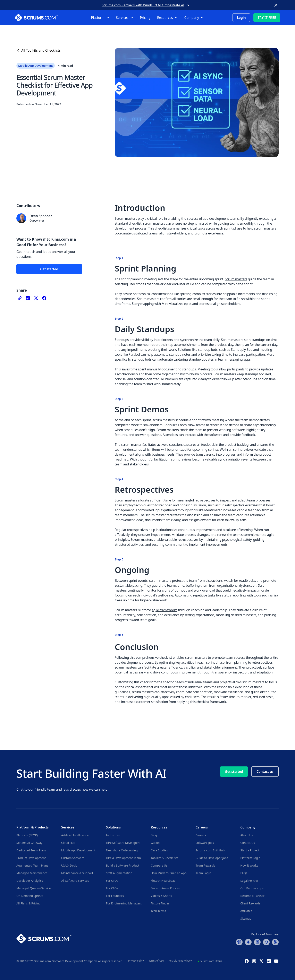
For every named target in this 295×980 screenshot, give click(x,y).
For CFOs (112, 888)
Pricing (145, 18)
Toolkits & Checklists (164, 858)
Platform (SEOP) (27, 835)
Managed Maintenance (32, 873)
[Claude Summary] (275, 942)
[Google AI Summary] (248, 942)
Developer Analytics (30, 881)
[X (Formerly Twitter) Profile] (261, 961)
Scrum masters (236, 279)
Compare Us (159, 865)
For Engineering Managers (124, 903)
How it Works (249, 865)
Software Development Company (75, 961)
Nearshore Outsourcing (122, 850)
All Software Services (75, 881)
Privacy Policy (136, 961)
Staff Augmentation (119, 873)
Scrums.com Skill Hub (210, 850)
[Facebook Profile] (247, 961)
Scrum (142, 299)
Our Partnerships (252, 888)
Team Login (203, 873)
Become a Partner (252, 896)
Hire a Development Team (123, 858)
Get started (49, 269)
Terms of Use (156, 961)
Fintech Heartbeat (163, 881)
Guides (155, 843)
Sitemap (246, 918)
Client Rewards (250, 903)
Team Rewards (205, 865)
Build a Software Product (123, 865)
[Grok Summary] (266, 942)
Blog (154, 835)
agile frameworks (165, 610)
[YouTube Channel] (276, 961)
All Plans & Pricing (28, 903)
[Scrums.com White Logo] (43, 18)
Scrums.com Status (211, 961)
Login (241, 18)
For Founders (115, 896)
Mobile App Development (78, 850)
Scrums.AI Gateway (29, 843)
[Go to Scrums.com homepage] (44, 938)
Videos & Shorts (161, 896)
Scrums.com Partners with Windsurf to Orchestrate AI (143, 5)
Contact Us (248, 843)
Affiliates (246, 911)
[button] (100, 18)
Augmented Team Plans (32, 865)
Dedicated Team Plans (31, 850)
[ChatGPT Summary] (239, 942)
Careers (201, 835)
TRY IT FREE (267, 18)
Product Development (31, 858)
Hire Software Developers (123, 843)
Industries (113, 835)
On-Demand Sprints (30, 896)
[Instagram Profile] (254, 961)
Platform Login (250, 858)
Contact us (265, 772)
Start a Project (250, 850)
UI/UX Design (70, 865)
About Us (246, 835)
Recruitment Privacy (180, 961)
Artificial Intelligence (75, 835)
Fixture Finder (160, 903)
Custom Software (73, 858)
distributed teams (145, 233)
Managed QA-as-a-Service (34, 888)
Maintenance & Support (77, 873)
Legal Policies (249, 881)
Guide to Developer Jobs (212, 858)
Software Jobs (205, 843)
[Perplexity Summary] (257, 942)
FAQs (244, 873)
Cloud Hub (68, 843)
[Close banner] (276, 5)
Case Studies (159, 850)
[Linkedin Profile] (269, 961)
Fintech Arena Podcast (166, 888)
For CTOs (112, 881)
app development (128, 662)
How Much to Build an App (169, 873)
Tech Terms (158, 911)
